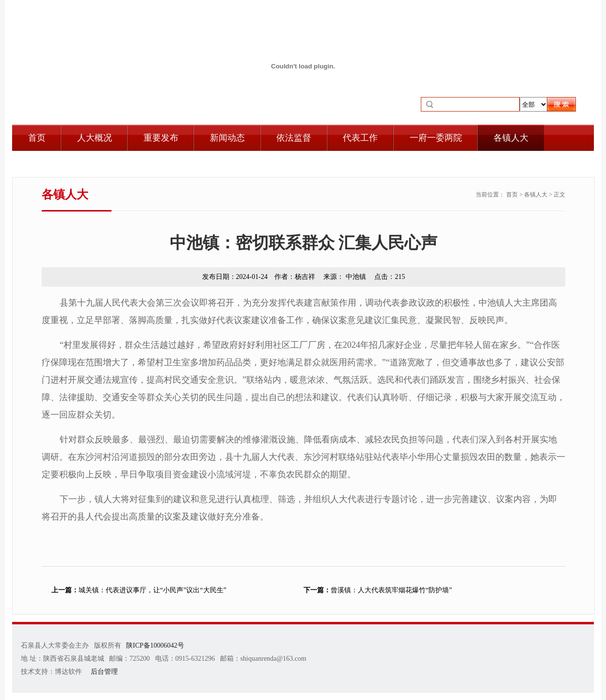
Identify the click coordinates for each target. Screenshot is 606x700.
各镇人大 (511, 138)
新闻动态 (227, 138)
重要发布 (161, 138)
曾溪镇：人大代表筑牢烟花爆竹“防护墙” (378, 590)
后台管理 (104, 672)
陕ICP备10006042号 (155, 645)
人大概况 (95, 138)
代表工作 (360, 138)
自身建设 (46, 164)
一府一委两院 (436, 138)
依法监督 (294, 138)
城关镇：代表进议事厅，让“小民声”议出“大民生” (139, 590)
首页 (37, 138)
